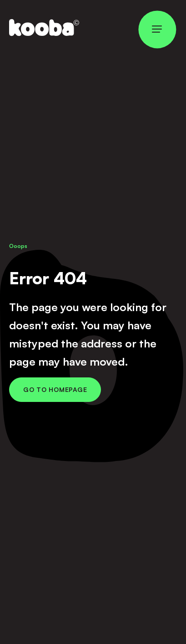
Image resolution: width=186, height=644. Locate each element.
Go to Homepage (55, 389)
